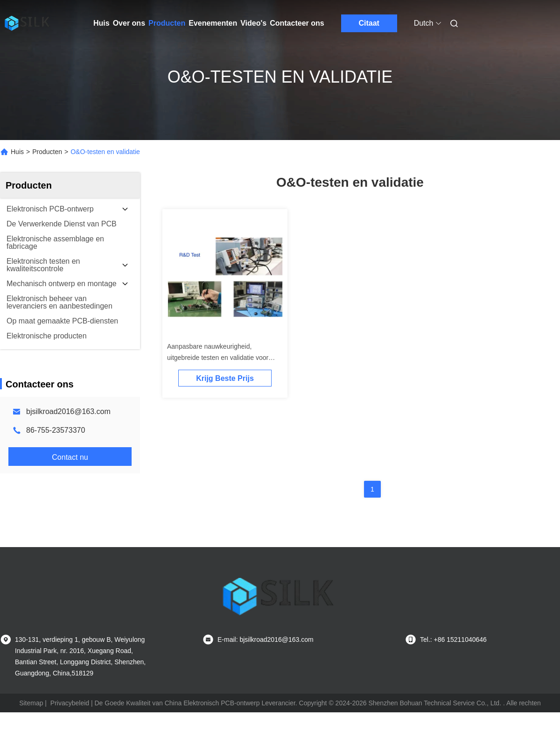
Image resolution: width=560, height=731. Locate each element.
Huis (101, 23)
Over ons (129, 23)
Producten (167, 23)
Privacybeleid (70, 703)
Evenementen (213, 23)
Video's (253, 23)
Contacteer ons (297, 23)
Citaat (369, 23)
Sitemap (31, 703)
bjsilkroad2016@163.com (68, 411)
